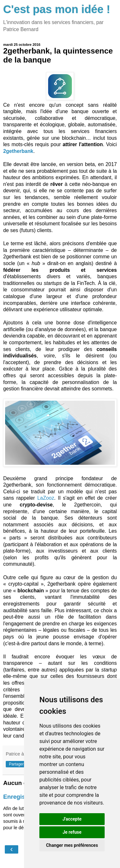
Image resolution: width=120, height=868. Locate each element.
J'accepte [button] (72, 819)
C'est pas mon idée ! (57, 9)
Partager (16, 764)
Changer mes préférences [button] (72, 845)
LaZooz (46, 498)
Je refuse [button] (72, 832)
